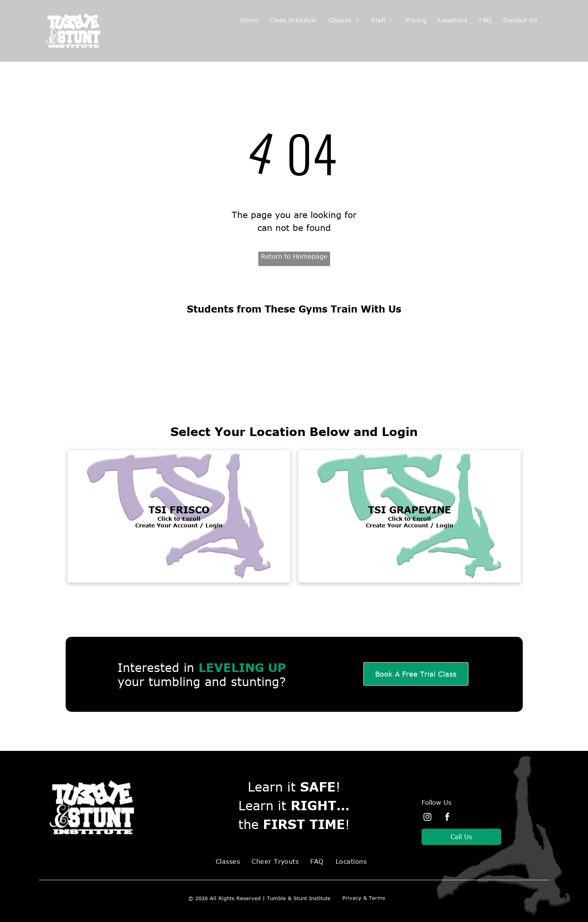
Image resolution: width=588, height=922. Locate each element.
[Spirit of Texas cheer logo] (294, 357)
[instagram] (427, 818)
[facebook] (447, 818)
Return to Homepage (294, 256)
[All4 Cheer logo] (67, 357)
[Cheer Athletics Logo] (180, 357)
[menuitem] (249, 20)
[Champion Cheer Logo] (408, 357)
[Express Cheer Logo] (521, 357)
